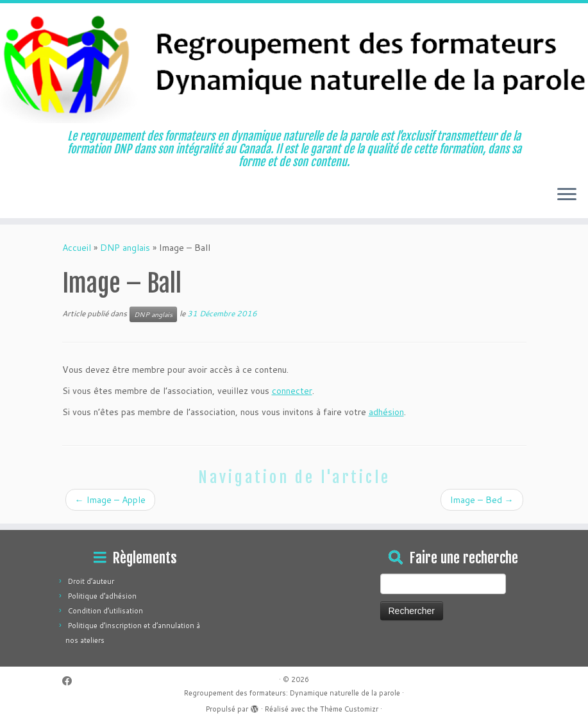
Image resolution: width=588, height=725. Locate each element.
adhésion (386, 412)
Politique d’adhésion (102, 596)
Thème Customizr (349, 709)
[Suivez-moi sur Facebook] (71, 681)
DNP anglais (125, 248)
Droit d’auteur (91, 581)
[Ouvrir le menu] (567, 195)
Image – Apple (110, 500)
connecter (292, 391)
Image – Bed (482, 500)
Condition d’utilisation (105, 611)
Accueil (77, 248)
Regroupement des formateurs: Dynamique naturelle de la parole (292, 693)
